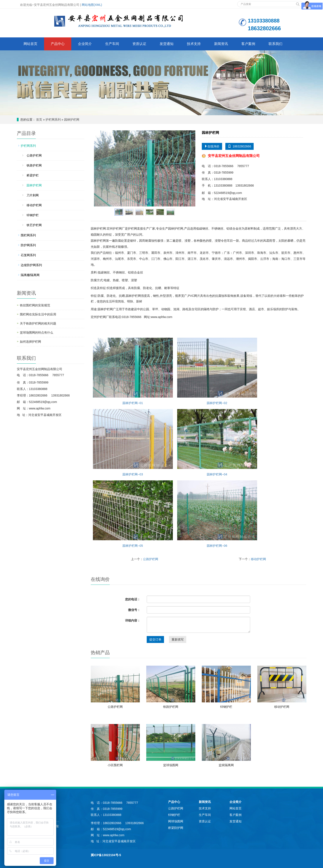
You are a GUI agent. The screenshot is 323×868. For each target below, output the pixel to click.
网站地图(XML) (92, 5)
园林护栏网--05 (133, 514)
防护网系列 (28, 245)
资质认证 (139, 44)
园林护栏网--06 (217, 514)
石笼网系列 (28, 255)
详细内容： (133, 620)
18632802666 (239, 146)
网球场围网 (176, 821)
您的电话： (133, 599)
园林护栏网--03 (133, 443)
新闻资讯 (221, 44)
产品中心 (58, 44)
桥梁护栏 (33, 175)
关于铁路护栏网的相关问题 (38, 323)
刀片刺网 (33, 195)
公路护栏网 (151, 559)
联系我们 (275, 44)
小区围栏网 (115, 765)
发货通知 (167, 44)
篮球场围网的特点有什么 (37, 332)
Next (190, 168)
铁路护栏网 (171, 707)
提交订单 (155, 639)
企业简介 (85, 44)
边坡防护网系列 (31, 265)
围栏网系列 (28, 235)
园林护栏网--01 (133, 371)
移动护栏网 (258, 559)
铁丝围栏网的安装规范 (35, 305)
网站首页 (30, 44)
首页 (39, 120)
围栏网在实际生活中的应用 (38, 314)
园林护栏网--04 (217, 443)
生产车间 (112, 44)
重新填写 (178, 639)
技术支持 (194, 44)
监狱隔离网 (226, 765)
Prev (100, 168)
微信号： (134, 610)
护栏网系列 (53, 120)
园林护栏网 (72, 120)
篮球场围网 (171, 765)
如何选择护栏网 (30, 342)
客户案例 (248, 44)
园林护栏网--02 (217, 371)
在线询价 (212, 146)
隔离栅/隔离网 (30, 275)
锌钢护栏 (226, 707)
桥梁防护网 (176, 828)
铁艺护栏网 (34, 225)
